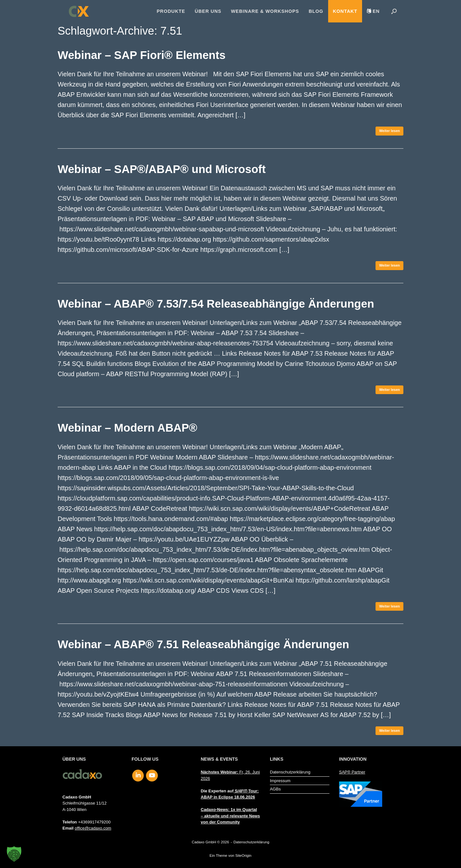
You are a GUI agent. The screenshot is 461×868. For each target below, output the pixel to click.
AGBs (275, 789)
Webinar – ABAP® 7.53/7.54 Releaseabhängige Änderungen (216, 304)
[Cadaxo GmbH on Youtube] (152, 776)
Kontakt (345, 11)
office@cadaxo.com (93, 828)
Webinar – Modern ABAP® (127, 428)
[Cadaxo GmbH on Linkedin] (138, 776)
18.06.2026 (245, 797)
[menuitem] (373, 11)
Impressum (280, 781)
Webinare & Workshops (265, 11)
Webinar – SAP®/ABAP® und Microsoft (162, 169)
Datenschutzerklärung (290, 772)
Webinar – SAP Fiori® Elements (142, 55)
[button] (394, 11)
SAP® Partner (352, 772)
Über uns (208, 11)
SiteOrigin (243, 856)
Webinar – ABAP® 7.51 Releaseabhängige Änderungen (203, 644)
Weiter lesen (389, 131)
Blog (316, 11)
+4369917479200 (94, 822)
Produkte (171, 11)
